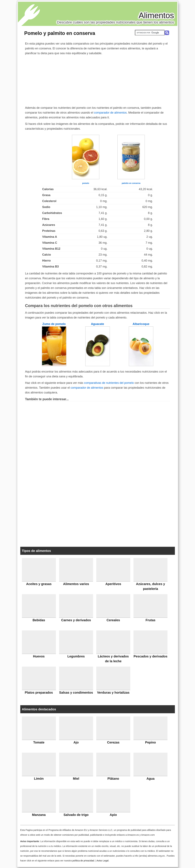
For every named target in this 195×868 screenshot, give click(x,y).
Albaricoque (141, 324)
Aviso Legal (103, 861)
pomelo (86, 183)
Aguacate (97, 324)
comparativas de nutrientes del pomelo (109, 383)
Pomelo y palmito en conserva (60, 33)
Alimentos (156, 15)
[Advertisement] (98, 80)
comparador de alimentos (110, 113)
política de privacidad (83, 861)
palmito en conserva (131, 183)
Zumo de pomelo (54, 324)
